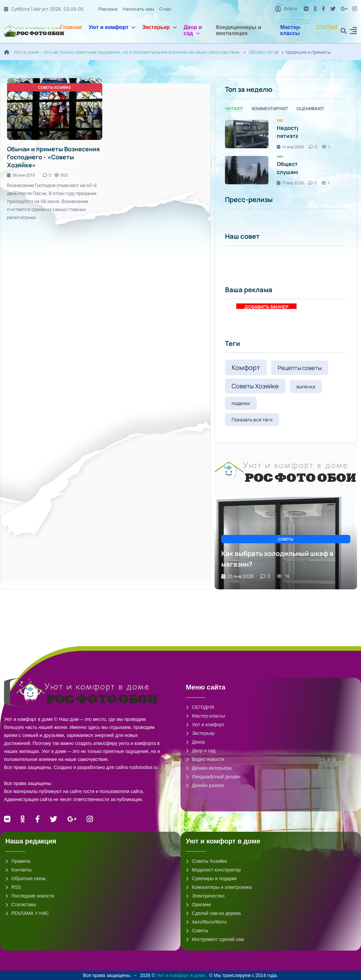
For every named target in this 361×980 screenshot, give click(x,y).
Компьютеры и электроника (219, 887)
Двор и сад (193, 30)
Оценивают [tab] (310, 109)
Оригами (198, 905)
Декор (195, 742)
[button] (353, 32)
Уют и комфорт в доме (182, 975)
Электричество (205, 896)
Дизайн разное (205, 785)
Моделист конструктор (213, 870)
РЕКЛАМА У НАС (27, 913)
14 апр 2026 (290, 147)
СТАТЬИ (327, 27)
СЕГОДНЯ (200, 707)
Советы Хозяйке (255, 386)
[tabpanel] (286, 152)
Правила (18, 861)
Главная (71, 27)
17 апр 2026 (290, 183)
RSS (13, 887)
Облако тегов (264, 52)
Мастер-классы (291, 30)
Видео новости (205, 759)
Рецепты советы (300, 368)
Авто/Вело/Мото (206, 922)
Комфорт (246, 367)
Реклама (108, 9)
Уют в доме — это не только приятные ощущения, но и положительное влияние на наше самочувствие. (127, 52)
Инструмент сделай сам (215, 939)
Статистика (21, 905)
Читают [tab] (234, 109)
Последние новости (30, 896)
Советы (197, 931)
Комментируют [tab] (270, 109)
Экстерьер (159, 27)
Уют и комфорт (112, 27)
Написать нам (138, 9)
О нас (165, 9)
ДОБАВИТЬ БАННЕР (266, 306)
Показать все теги (252, 420)
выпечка (306, 386)
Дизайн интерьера (209, 768)
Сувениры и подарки (211, 878)
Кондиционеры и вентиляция (238, 30)
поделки (241, 403)
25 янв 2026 (238, 576)
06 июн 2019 (21, 175)
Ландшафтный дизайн (213, 777)
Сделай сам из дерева (213, 913)
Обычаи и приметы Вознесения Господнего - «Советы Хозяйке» (53, 157)
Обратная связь (26, 878)
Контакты (18, 870)
